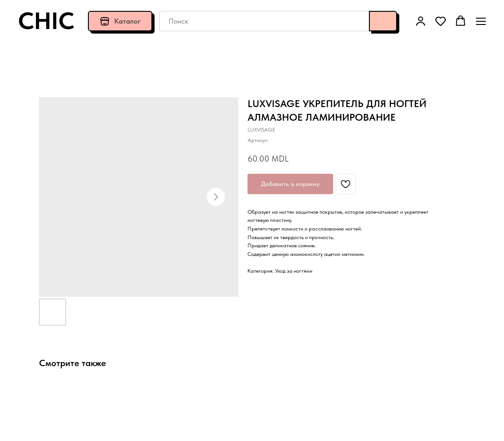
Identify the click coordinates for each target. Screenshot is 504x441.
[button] (421, 21)
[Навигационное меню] (481, 21)
